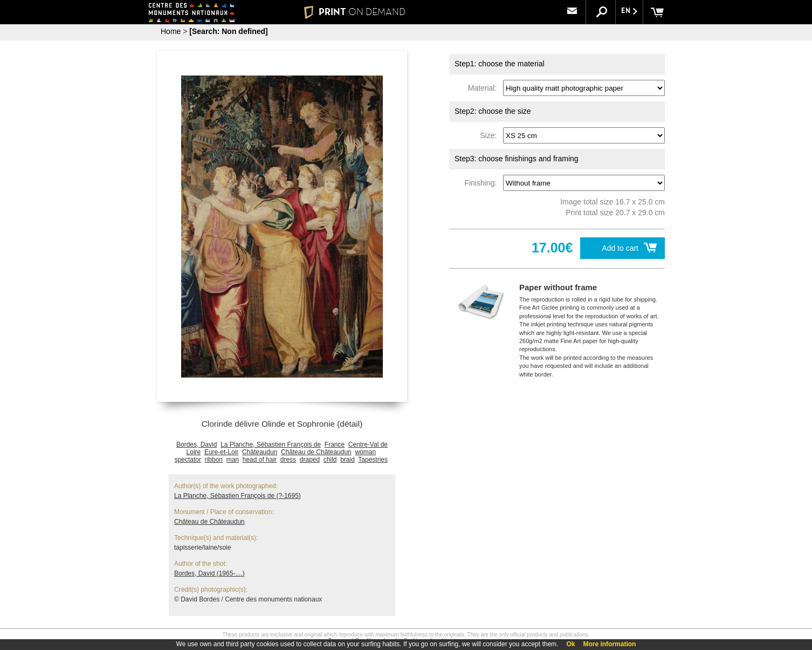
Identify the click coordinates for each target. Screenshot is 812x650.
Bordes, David (197, 444)
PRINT (355, 12)
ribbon (214, 460)
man (233, 460)
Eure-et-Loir (221, 452)
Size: (490, 135)
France (335, 444)
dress (288, 460)
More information (609, 644)
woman (365, 452)
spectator (188, 460)
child (330, 460)
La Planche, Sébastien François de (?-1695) (238, 496)
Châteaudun (260, 452)
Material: (484, 88)
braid (347, 460)
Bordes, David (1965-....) (209, 573)
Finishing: (483, 183)
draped (310, 460)
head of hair (260, 460)
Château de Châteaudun (316, 452)
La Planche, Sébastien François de (271, 444)
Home (171, 31)
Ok (570, 644)
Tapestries (373, 460)
